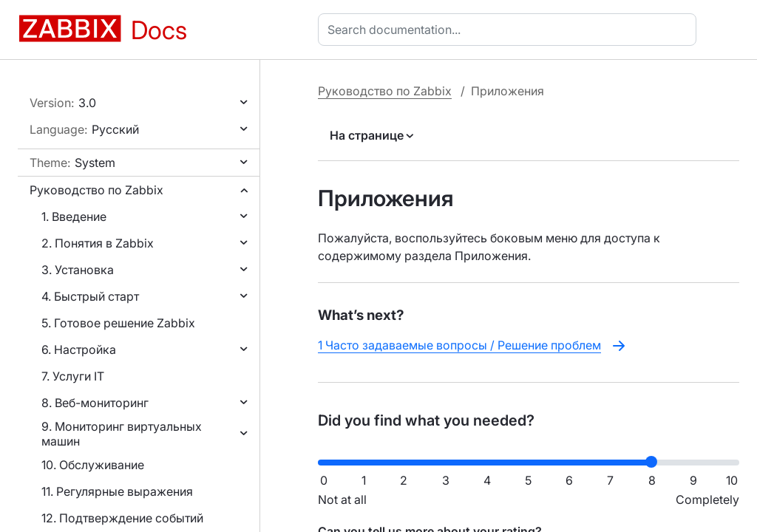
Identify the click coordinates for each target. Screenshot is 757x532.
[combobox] (510, 30)
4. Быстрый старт (90, 296)
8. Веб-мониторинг (95, 403)
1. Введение (74, 216)
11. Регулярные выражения (117, 491)
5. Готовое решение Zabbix (118, 323)
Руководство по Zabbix (96, 190)
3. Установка (78, 270)
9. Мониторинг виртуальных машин (122, 434)
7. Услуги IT (73, 376)
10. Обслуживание (93, 465)
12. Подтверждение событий (122, 518)
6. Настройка (79, 349)
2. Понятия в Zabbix (98, 243)
